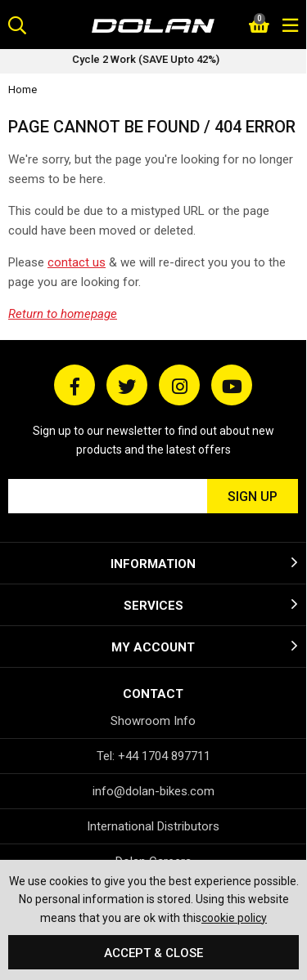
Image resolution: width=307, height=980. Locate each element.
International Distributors (153, 826)
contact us (77, 262)
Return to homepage (63, 314)
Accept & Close (153, 953)
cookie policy (234, 918)
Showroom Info (153, 721)
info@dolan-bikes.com (153, 791)
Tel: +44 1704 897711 (153, 756)
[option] (153, 61)
